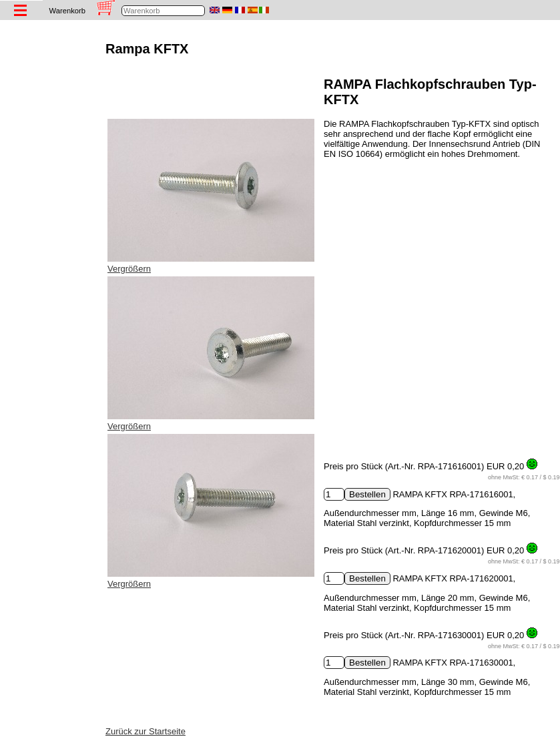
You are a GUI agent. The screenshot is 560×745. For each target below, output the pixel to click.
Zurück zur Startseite (146, 731)
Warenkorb (67, 11)
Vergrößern (129, 269)
